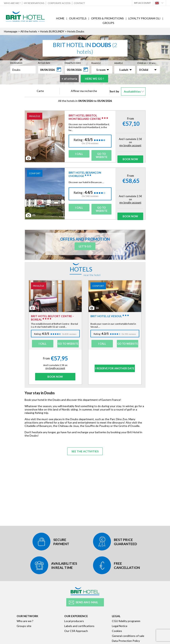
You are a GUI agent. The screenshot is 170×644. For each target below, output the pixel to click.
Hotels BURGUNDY (52, 31)
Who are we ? (12, 3)
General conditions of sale (128, 636)
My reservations (34, 3)
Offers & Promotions (107, 18)
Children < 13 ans (146, 63)
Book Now (130, 159)
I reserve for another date (115, 368)
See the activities (85, 451)
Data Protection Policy (126, 641)
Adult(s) (119, 63)
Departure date (73, 63)
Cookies (117, 631)
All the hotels (29, 31)
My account (143, 3)
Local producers (74, 621)
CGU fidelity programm (126, 621)
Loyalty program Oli (144, 18)
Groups (108, 23)
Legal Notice (120, 626)
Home (60, 18)
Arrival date (44, 63)
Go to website (102, 155)
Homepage (11, 31)
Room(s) (96, 63)
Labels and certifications (79, 626)
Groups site (24, 626)
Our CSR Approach (76, 631)
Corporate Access (59, 3)
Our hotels (78, 18)
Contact (79, 3)
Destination (16, 63)
